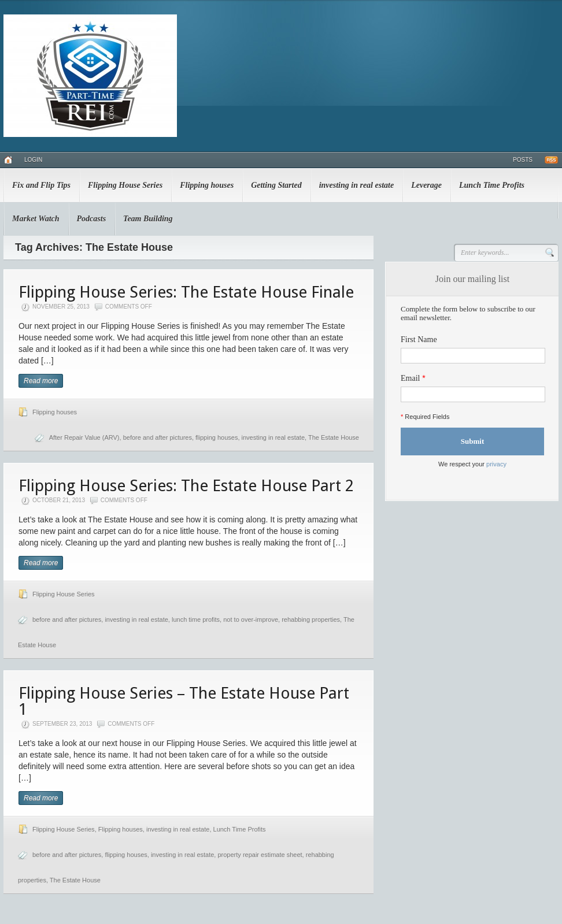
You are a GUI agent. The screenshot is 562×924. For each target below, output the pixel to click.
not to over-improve (251, 619)
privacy (496, 464)
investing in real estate (357, 185)
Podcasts (92, 219)
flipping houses (217, 437)
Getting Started (276, 185)
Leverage (426, 185)
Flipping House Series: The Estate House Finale (186, 292)
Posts (523, 160)
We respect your (472, 464)
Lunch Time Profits (492, 185)
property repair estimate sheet (260, 855)
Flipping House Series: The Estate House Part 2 (186, 486)
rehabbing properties (311, 619)
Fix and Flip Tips (41, 185)
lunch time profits (196, 619)
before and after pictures (158, 437)
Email (410, 378)
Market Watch (36, 219)
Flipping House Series (125, 185)
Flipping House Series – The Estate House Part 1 (184, 701)
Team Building (148, 219)
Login (33, 160)
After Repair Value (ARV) (84, 437)
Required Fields (425, 417)
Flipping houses (207, 185)
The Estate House (334, 437)
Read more (41, 381)
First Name (419, 339)
